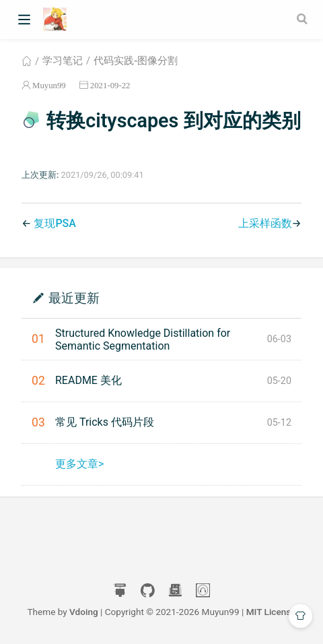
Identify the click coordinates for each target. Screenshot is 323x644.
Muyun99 (49, 85)
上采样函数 (265, 223)
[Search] (303, 19)
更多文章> (79, 464)
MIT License (271, 612)
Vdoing (84, 612)
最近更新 (74, 297)
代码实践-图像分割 (136, 61)
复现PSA (55, 223)
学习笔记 (63, 61)
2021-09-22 (110, 85)
